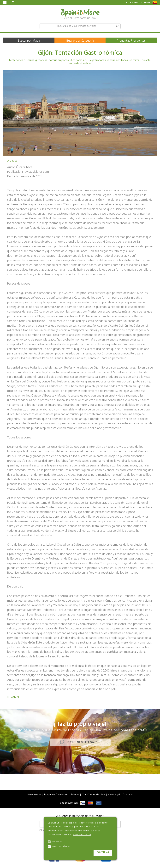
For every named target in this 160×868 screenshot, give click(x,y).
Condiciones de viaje (93, 795)
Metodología (34, 795)
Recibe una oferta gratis (83, 742)
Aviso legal (114, 795)
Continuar (103, 853)
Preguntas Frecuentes (131, 41)
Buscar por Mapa (29, 41)
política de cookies (82, 835)
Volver (15, 697)
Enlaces (75, 795)
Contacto (128, 795)
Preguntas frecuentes (56, 795)
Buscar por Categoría (80, 41)
